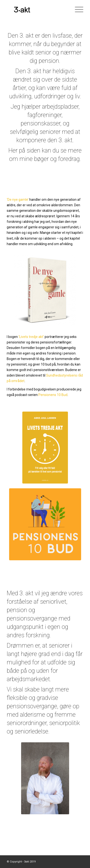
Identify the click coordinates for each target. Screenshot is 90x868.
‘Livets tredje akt (31, 337)
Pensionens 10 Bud (53, 395)
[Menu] (77, 10)
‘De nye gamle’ (18, 200)
